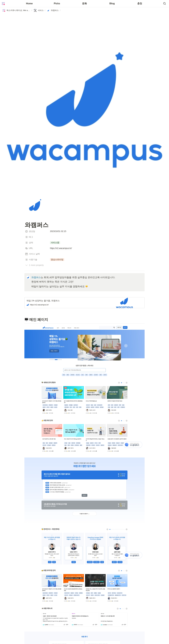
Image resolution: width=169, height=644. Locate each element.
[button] (165, 4)
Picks (57, 3)
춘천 (140, 3)
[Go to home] (3, 4)
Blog (112, 3)
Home (29, 3)
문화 (84, 3)
